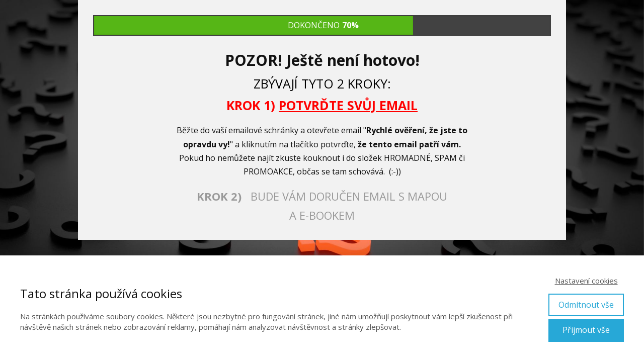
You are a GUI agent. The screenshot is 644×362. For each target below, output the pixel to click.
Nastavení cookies (586, 281)
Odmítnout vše (586, 305)
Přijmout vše (586, 330)
